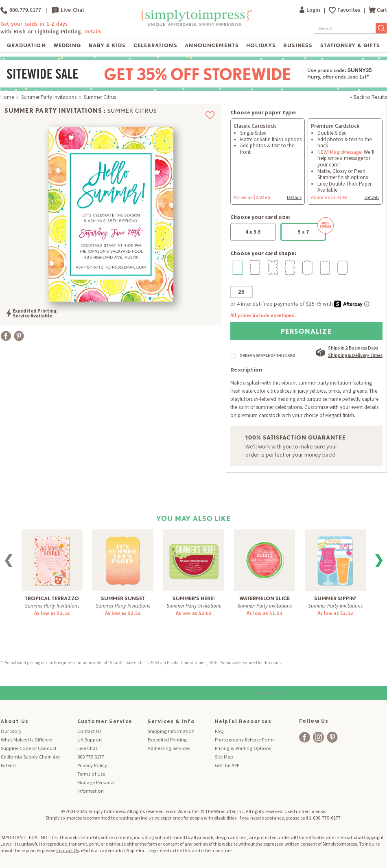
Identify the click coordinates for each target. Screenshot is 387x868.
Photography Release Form (244, 740)
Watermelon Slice (265, 598)
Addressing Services (169, 748)
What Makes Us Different (27, 740)
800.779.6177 (21, 10)
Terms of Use (91, 774)
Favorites (349, 10)
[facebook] (305, 737)
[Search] (345, 28)
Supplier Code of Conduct (29, 748)
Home (7, 97)
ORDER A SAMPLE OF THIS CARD (267, 356)
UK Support (90, 740)
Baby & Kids (107, 45)
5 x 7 (312, 229)
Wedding (67, 45)
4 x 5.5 (253, 232)
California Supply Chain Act (30, 757)
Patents (9, 765)
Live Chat (68, 10)
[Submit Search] (381, 28)
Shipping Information (171, 731)
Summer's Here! (194, 598)
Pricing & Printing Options (243, 748)
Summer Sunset (123, 598)
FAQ (219, 731)
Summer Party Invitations (49, 97)
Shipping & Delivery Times (355, 355)
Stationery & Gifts (350, 45)
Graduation (26, 45)
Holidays (261, 45)
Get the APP (227, 765)
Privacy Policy (92, 765)
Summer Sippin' (335, 598)
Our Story (11, 731)
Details (93, 32)
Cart (378, 10)
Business (298, 45)
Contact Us (89, 731)
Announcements (212, 45)
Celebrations (155, 45)
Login (310, 10)
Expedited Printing (167, 740)
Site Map (224, 757)
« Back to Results (368, 97)
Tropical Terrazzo (52, 598)
